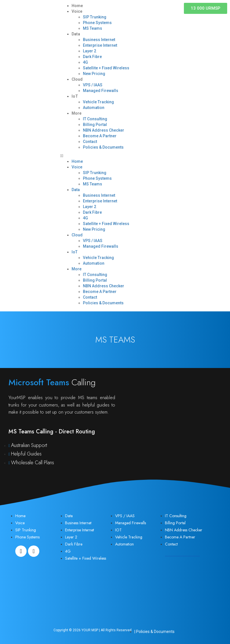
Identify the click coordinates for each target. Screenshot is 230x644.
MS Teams (93, 28)
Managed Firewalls (101, 91)
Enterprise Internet (100, 45)
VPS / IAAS (93, 85)
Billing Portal (95, 125)
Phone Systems (97, 23)
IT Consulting (95, 119)
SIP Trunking (95, 17)
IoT (75, 96)
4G (85, 62)
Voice (77, 11)
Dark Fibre (92, 57)
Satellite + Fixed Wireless (106, 68)
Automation (94, 108)
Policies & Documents (103, 147)
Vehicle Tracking (98, 102)
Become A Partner (100, 136)
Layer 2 (90, 51)
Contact (90, 142)
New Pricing (94, 74)
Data (76, 34)
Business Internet (99, 40)
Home (77, 6)
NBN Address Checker (104, 130)
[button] (115, 156)
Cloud (77, 79)
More (77, 113)
